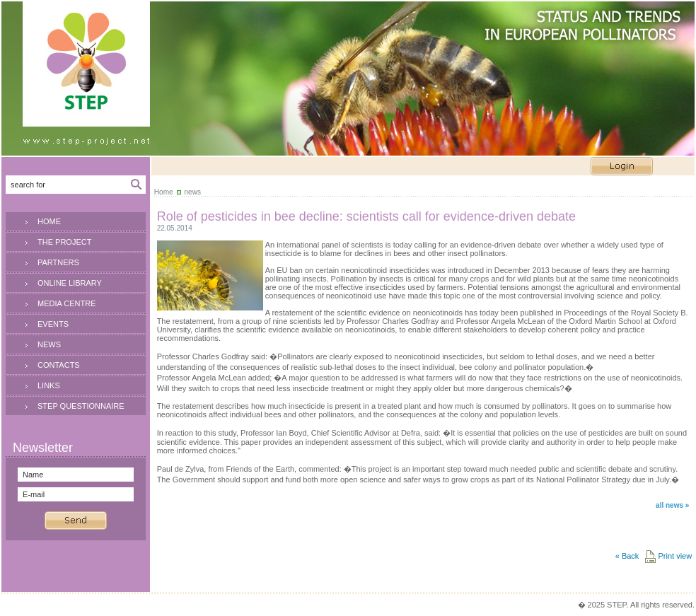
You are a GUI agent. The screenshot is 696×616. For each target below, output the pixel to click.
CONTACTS (59, 365)
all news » (672, 505)
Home (164, 192)
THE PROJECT (64, 242)
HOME (49, 221)
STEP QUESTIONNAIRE (81, 406)
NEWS (49, 344)
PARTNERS (58, 262)
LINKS (49, 385)
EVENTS (53, 324)
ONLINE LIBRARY (70, 283)
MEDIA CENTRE (67, 303)
